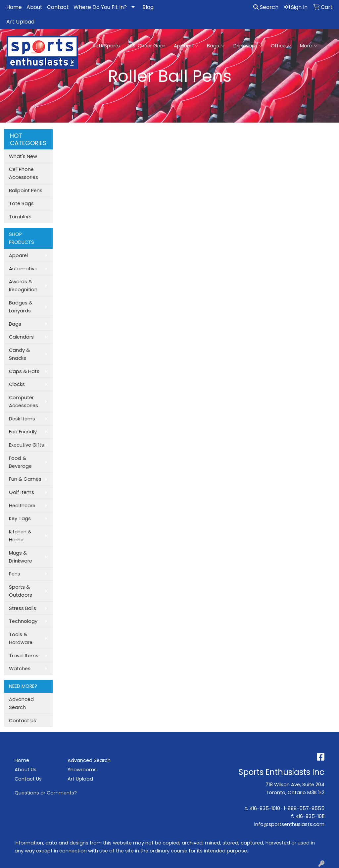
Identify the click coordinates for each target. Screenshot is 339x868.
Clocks (17, 384)
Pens (15, 574)
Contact (58, 7)
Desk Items (22, 419)
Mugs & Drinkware (21, 557)
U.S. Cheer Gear (147, 46)
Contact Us (23, 721)
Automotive (23, 269)
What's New (23, 156)
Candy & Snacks (19, 354)
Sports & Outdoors (21, 591)
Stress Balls (23, 608)
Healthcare (22, 506)
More (309, 46)
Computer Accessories (24, 402)
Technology (23, 621)
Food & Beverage (20, 462)
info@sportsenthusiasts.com (289, 824)
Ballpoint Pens (26, 190)
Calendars (21, 337)
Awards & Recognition (23, 286)
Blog (148, 7)
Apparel (186, 46)
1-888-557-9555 (304, 808)
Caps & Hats (24, 371)
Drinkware (248, 46)
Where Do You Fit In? (100, 7)
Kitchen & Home (20, 536)
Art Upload (20, 22)
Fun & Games (25, 479)
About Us (25, 770)
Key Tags (20, 518)
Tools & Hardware (21, 638)
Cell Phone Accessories (24, 173)
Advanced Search (21, 703)
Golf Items (22, 492)
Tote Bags (21, 203)
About (34, 7)
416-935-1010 (265, 808)
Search (266, 7)
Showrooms (82, 770)
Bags (216, 46)
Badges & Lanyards (21, 307)
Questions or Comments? (46, 793)
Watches (20, 669)
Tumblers (20, 217)
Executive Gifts (26, 445)
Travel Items (24, 656)
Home (14, 7)
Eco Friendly (23, 432)
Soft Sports (106, 46)
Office (281, 46)
